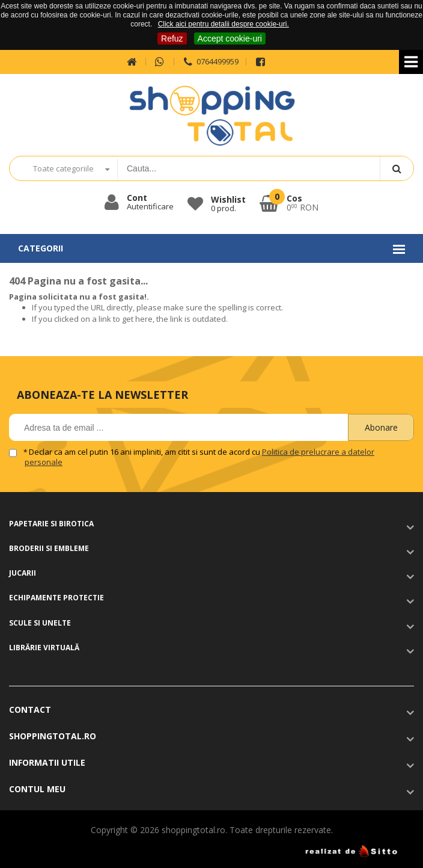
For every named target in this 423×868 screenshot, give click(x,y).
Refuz (172, 38)
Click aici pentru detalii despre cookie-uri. (224, 24)
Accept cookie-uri (230, 38)
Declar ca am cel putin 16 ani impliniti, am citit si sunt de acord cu (199, 457)
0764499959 (210, 62)
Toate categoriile (63, 168)
